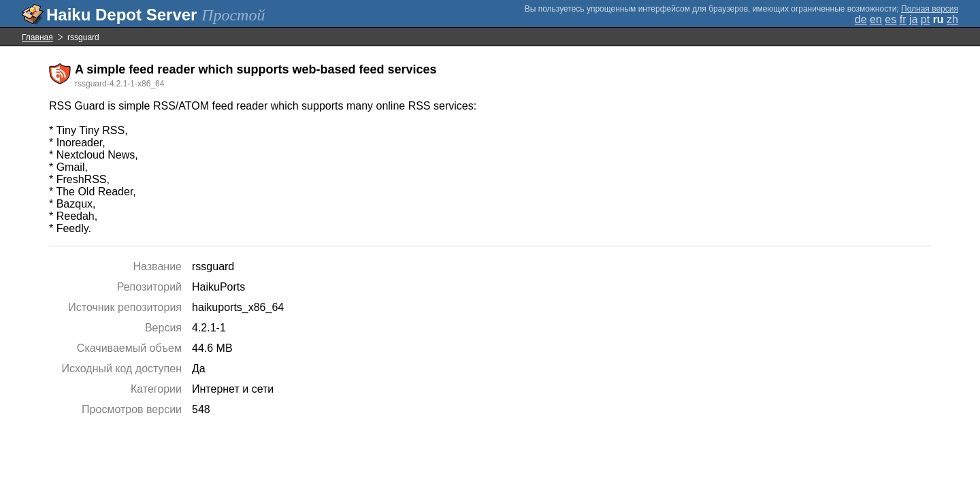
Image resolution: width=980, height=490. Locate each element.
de (861, 19)
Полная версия (930, 9)
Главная (37, 37)
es (891, 19)
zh (952, 19)
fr (903, 19)
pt (925, 19)
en (876, 19)
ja (913, 19)
